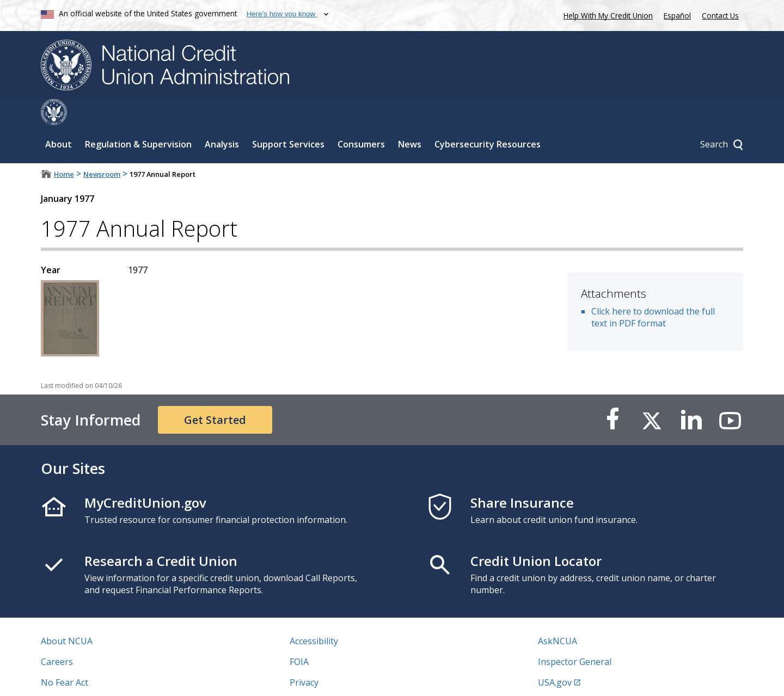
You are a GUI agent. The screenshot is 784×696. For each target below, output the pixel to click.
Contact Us (720, 16)
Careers (57, 636)
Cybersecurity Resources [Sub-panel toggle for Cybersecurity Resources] (488, 118)
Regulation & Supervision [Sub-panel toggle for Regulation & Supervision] (138, 118)
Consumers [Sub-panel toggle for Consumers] (361, 118)
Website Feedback (326, 677)
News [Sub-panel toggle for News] (410, 118)
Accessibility (314, 615)
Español (677, 16)
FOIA (299, 636)
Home (64, 148)
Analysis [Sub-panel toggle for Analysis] (222, 118)
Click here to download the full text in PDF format (653, 291)
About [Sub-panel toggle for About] (59, 118)
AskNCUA (558, 615)
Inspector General (575, 636)
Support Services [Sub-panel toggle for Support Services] (288, 118)
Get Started (215, 394)
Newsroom (102, 148)
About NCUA (67, 615)
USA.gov (555, 656)
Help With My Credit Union (606, 14)
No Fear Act (65, 656)
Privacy (304, 656)
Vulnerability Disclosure (89, 677)
